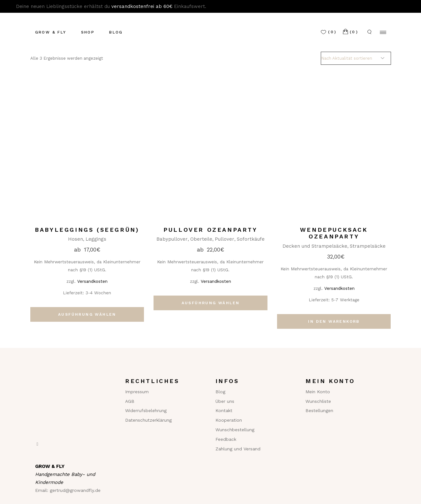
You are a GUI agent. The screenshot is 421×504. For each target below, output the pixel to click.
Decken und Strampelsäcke (315, 246)
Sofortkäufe (251, 239)
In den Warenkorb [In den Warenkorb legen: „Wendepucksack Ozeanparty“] (334, 321)
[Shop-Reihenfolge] (356, 58)
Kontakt (224, 410)
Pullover (225, 239)
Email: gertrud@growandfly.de (68, 490)
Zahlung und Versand (238, 449)
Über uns (225, 401)
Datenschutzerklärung (148, 420)
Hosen (75, 239)
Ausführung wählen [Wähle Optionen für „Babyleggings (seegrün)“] (87, 314)
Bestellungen (319, 410)
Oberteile (201, 239)
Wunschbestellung (235, 430)
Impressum (137, 392)
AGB (130, 401)
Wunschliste (318, 401)
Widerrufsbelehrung (146, 410)
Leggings (96, 239)
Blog (220, 392)
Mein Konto (318, 392)
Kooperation (229, 420)
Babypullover (172, 239)
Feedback (226, 439)
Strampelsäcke (368, 246)
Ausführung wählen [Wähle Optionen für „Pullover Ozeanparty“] (211, 303)
